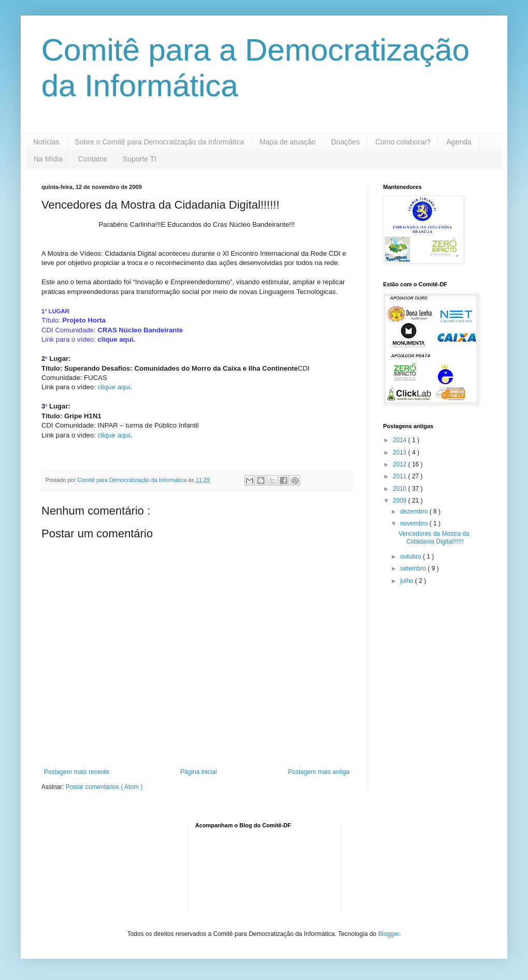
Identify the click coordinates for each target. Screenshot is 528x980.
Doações (346, 142)
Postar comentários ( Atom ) (104, 787)
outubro (412, 557)
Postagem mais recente (77, 772)
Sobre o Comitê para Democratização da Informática (160, 142)
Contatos (93, 159)
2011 (401, 476)
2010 (401, 489)
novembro (415, 523)
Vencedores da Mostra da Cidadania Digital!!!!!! (434, 537)
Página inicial (199, 772)
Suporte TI (140, 159)
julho (408, 581)
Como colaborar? (403, 142)
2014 (401, 440)
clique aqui (116, 339)
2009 (401, 501)
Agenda (459, 142)
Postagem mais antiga (319, 772)
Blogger (388, 934)
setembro (414, 568)
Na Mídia (48, 159)
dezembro (415, 511)
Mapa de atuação (287, 142)
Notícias (46, 142)
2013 (401, 452)
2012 (401, 464)
